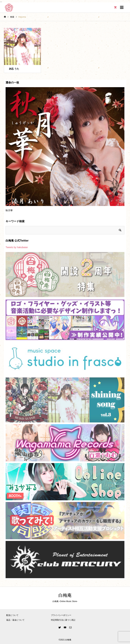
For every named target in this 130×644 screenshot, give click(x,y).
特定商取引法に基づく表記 (63, 620)
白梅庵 (65, 595)
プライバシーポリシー (61, 615)
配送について (12, 615)
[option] (65, 151)
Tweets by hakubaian (17, 247)
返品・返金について (15, 620)
